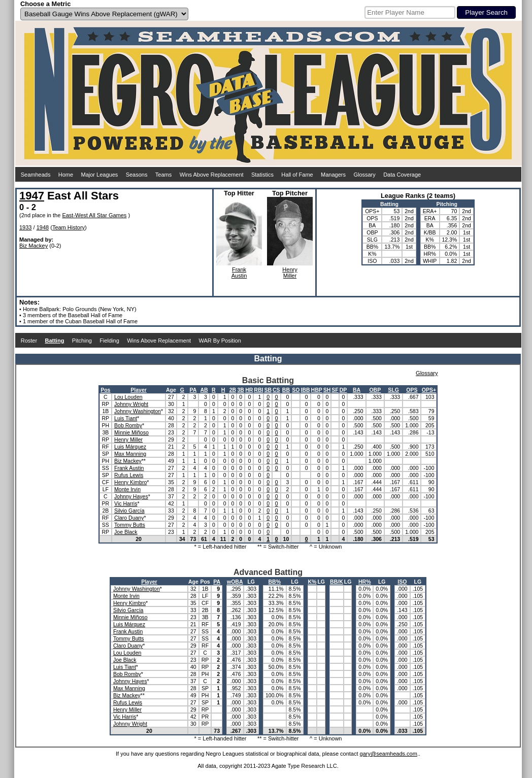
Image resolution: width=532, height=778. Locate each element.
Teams (163, 175)
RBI (258, 390)
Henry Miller (128, 439)
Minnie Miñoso (131, 432)
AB (204, 390)
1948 (43, 227)
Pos (105, 390)
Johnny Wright (131, 404)
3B (241, 390)
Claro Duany (129, 518)
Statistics (262, 175)
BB (286, 390)
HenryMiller (290, 273)
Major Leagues (100, 175)
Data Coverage (402, 175)
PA (193, 390)
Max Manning (130, 454)
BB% (275, 582)
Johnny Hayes (131, 496)
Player (139, 390)
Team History (69, 227)
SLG (393, 390)
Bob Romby (128, 425)
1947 (32, 196)
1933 (25, 227)
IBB (305, 390)
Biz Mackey (34, 246)
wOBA (235, 582)
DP (343, 390)
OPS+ (429, 390)
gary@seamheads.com (389, 754)
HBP (317, 390)
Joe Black (126, 532)
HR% (365, 582)
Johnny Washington (138, 411)
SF (335, 390)
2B (233, 390)
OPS (412, 390)
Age (171, 390)
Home (66, 175)
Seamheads (36, 175)
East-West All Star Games (94, 215)
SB (268, 390)
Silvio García (129, 511)
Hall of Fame (297, 175)
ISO (402, 582)
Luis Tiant (126, 418)
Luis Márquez (130, 447)
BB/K (337, 582)
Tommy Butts (130, 525)
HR (249, 390)
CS (276, 390)
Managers (333, 175)
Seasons (137, 175)
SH (327, 390)
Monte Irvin (127, 489)
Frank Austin (129, 468)
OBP (375, 390)
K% (312, 582)
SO (296, 390)
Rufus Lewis (129, 475)
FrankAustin (239, 273)
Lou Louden (128, 397)
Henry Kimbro (130, 482)
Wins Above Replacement (212, 175)
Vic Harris (126, 503)
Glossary (364, 175)
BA (357, 390)
